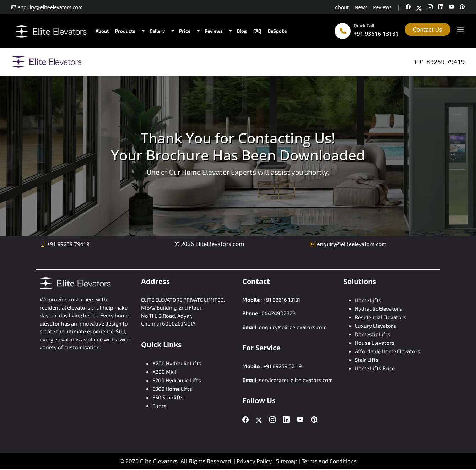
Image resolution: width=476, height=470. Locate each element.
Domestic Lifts (373, 334)
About (342, 7)
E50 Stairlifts (168, 397)
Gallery (157, 31)
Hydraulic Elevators (378, 308)
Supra (159, 406)
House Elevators (375, 343)
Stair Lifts (367, 360)
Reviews (382, 7)
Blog (242, 31)
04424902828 (278, 313)
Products (125, 31)
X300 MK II (165, 372)
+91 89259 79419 (439, 62)
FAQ (257, 31)
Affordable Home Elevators (388, 351)
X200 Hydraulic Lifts (177, 363)
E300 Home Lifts (172, 389)
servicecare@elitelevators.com (296, 380)
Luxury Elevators (375, 326)
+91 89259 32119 (283, 366)
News (361, 7)
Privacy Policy (254, 461)
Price (185, 31)
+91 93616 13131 (376, 34)
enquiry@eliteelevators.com (352, 244)
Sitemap (287, 461)
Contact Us (428, 29)
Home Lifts (368, 300)
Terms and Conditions (329, 461)
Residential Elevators (381, 317)
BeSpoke (277, 31)
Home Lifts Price (375, 368)
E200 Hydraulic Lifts (177, 380)
